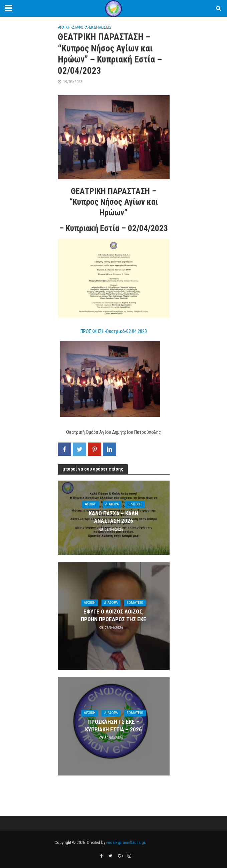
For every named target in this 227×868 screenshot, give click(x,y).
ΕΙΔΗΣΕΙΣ (135, 504)
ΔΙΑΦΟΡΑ (80, 27)
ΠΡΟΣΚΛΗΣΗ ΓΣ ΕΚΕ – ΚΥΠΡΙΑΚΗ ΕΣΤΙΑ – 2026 (113, 725)
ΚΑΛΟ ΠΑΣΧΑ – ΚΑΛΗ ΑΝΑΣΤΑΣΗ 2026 (113, 517)
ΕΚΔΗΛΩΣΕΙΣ (100, 27)
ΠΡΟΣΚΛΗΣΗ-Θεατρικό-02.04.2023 (114, 331)
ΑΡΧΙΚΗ (64, 27)
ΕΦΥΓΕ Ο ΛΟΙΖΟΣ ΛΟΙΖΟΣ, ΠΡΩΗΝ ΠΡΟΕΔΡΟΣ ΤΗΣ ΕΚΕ (113, 615)
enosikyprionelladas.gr (126, 842)
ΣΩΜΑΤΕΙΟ (135, 603)
